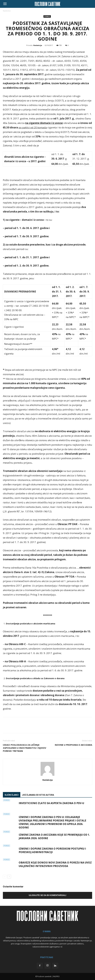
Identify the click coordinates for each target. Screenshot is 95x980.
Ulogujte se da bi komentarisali (48, 895)
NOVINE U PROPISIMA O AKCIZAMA (73, 745)
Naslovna (7, 11)
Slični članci (12, 795)
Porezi (47, 16)
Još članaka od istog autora (38, 795)
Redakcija (38, 45)
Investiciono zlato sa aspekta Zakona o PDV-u (51, 803)
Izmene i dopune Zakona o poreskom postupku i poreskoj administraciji (52, 850)
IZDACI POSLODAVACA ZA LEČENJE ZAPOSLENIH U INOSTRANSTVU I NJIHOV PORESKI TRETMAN (25, 748)
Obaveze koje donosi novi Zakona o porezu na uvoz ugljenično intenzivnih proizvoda (55, 864)
